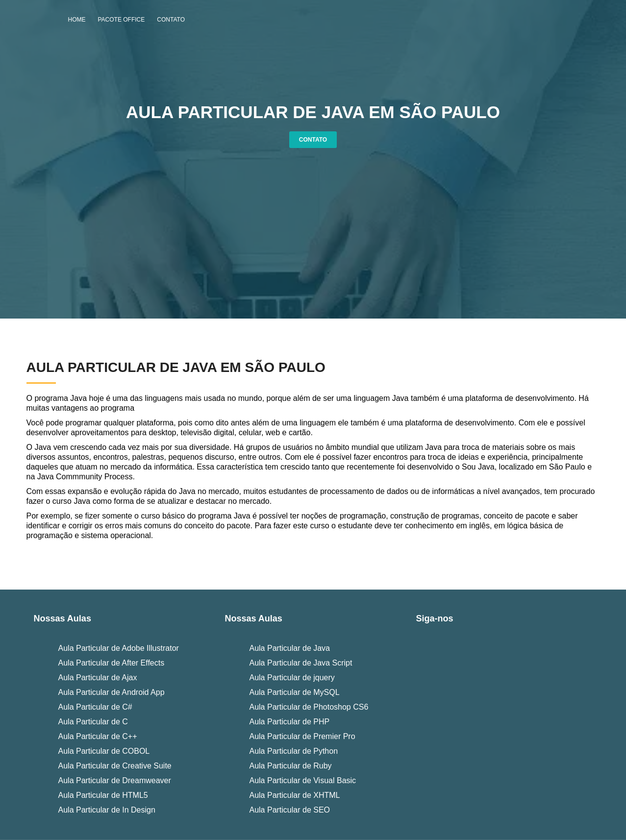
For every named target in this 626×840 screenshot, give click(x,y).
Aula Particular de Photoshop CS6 (309, 707)
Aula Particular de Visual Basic (302, 780)
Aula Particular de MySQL (294, 692)
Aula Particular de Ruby (290, 766)
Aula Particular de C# (95, 707)
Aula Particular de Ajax (98, 678)
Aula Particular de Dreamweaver (115, 780)
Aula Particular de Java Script (300, 663)
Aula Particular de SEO (289, 810)
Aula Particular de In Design (107, 810)
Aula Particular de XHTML (294, 795)
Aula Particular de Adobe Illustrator (119, 648)
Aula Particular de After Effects (112, 663)
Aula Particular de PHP (289, 722)
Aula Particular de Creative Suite (115, 766)
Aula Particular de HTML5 (103, 795)
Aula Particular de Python (293, 751)
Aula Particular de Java (289, 648)
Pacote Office (122, 20)
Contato (171, 20)
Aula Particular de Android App (112, 692)
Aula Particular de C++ (98, 736)
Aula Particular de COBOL (104, 751)
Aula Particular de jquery (292, 678)
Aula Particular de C (93, 722)
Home (77, 20)
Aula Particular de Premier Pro (302, 736)
